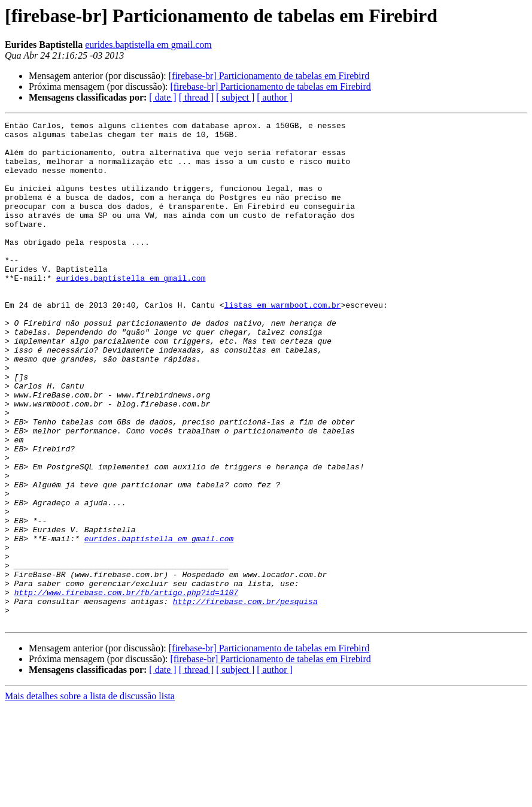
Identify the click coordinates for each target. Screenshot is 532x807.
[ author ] (275, 97)
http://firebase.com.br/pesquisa (245, 698)
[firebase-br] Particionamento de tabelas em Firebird (269, 76)
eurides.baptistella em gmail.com (148, 45)
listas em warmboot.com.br (283, 342)
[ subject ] (235, 97)
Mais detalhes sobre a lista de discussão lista (90, 797)
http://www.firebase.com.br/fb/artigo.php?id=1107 (126, 687)
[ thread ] (197, 97)
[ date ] (162, 97)
